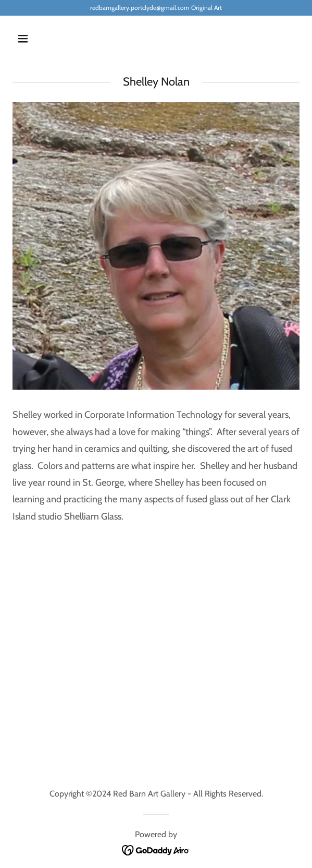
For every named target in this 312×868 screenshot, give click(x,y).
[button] (45, 39)
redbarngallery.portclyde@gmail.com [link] (140, 8)
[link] (156, 849)
